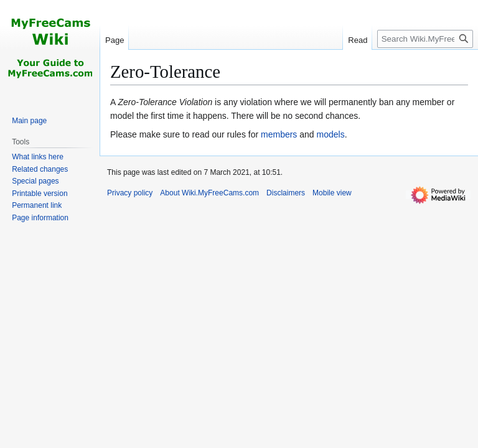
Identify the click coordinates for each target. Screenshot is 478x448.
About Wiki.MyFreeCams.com (209, 193)
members (279, 134)
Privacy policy (130, 193)
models (331, 134)
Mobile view (332, 193)
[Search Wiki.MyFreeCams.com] (425, 39)
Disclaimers (286, 193)
